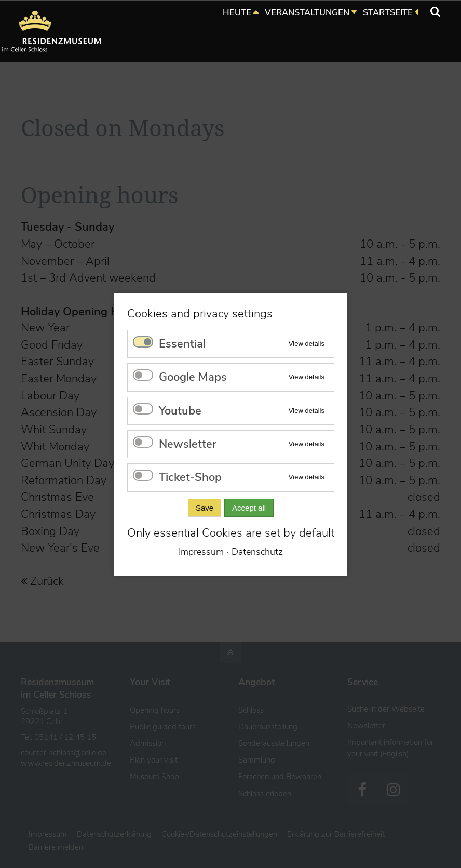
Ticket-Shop (190, 477)
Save (204, 507)
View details (306, 343)
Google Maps (193, 377)
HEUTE (237, 12)
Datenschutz (257, 552)
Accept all (249, 507)
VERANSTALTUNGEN (307, 12)
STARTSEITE (388, 12)
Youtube (180, 410)
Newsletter (188, 444)
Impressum (201, 552)
